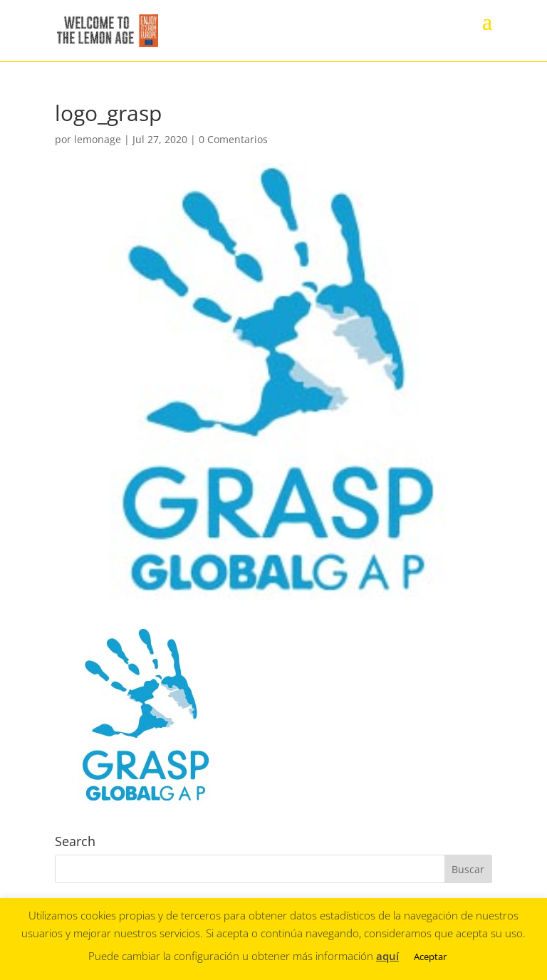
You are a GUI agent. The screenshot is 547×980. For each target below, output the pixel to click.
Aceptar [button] (430, 956)
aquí (387, 956)
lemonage (98, 139)
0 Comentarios (233, 139)
